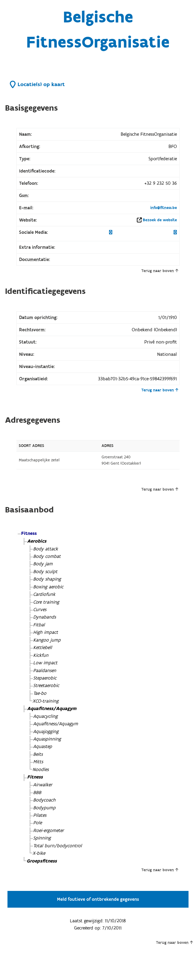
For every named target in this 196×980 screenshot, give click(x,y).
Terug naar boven (160, 271)
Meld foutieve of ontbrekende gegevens (98, 899)
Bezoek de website (160, 220)
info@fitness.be (164, 208)
